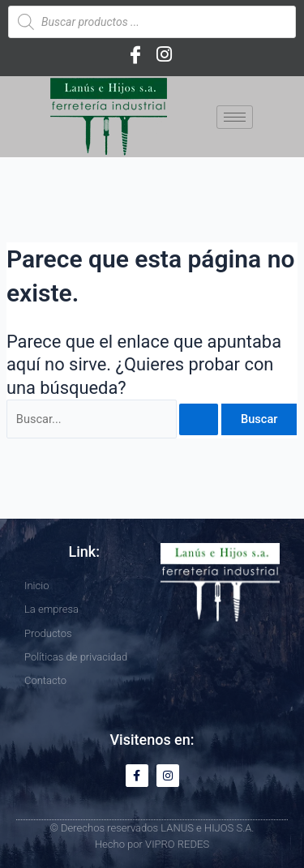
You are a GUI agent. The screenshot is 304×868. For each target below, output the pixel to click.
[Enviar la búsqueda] (199, 419)
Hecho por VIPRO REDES (152, 844)
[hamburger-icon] (235, 117)
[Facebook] (135, 54)
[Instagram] (165, 54)
